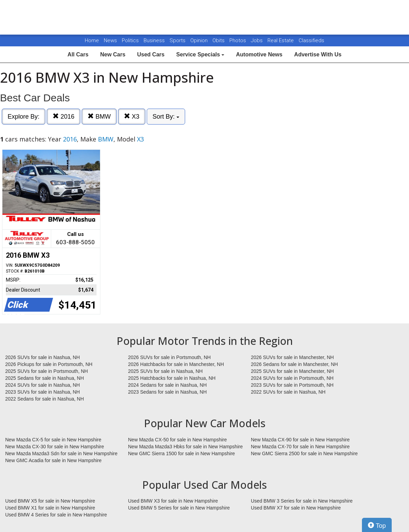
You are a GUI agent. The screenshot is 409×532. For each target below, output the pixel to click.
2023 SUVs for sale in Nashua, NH (43, 392)
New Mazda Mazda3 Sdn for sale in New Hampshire (61, 453)
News (110, 40)
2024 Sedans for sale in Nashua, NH (167, 385)
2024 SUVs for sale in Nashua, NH (43, 385)
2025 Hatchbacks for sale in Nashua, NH (172, 378)
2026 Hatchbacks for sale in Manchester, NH (176, 364)
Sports (178, 40)
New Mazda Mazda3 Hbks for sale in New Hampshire (185, 447)
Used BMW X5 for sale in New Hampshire (50, 501)
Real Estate (281, 40)
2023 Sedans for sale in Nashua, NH (167, 392)
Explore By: (24, 117)
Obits (219, 40)
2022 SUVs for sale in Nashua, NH (288, 392)
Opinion (200, 40)
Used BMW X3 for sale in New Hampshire (173, 501)
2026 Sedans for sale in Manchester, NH (294, 364)
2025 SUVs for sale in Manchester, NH (292, 371)
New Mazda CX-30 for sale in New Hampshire (55, 447)
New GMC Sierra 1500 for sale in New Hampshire (181, 453)
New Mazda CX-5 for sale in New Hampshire (53, 440)
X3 (132, 116)
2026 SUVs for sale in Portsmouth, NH (169, 357)
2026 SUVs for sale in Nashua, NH (43, 357)
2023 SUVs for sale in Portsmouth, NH (292, 385)
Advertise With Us (318, 54)
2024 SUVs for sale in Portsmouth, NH (292, 378)
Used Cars (151, 54)
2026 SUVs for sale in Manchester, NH (292, 357)
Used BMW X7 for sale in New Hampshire (296, 508)
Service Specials (200, 54)
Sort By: (166, 117)
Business (155, 40)
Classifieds (311, 40)
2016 (63, 116)
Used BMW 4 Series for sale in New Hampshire (56, 515)
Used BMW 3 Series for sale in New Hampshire (302, 501)
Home (92, 40)
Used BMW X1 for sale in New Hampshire (50, 508)
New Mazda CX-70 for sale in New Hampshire (300, 447)
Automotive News (259, 54)
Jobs (257, 40)
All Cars (78, 54)
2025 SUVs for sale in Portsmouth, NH (47, 371)
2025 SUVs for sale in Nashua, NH (165, 371)
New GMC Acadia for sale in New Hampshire (53, 460)
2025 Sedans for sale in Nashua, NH (44, 378)
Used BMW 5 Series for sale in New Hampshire (179, 508)
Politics (130, 40)
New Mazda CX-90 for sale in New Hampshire (300, 440)
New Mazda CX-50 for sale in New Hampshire (178, 440)
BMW (99, 116)
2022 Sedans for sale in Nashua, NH (44, 399)
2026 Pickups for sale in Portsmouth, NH (49, 364)
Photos (238, 40)
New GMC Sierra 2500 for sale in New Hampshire (304, 453)
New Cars (113, 54)
